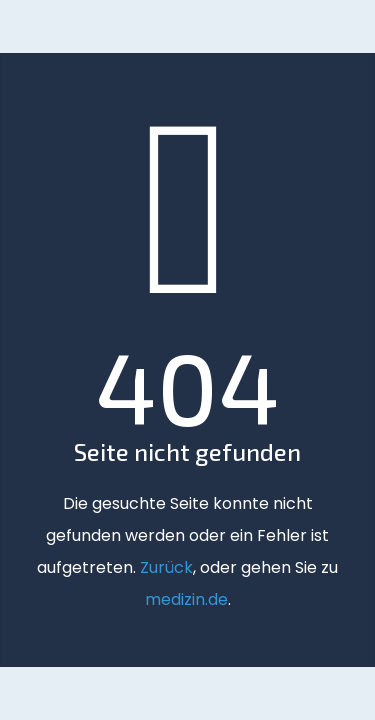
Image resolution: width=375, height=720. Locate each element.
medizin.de (186, 599)
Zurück (166, 567)
